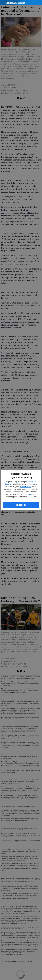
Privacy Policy (25, 487)
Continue (21, 505)
